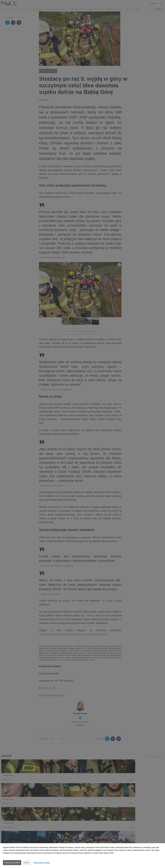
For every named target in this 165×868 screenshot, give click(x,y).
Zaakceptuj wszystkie (12, 863)
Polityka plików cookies (42, 863)
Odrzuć (27, 863)
